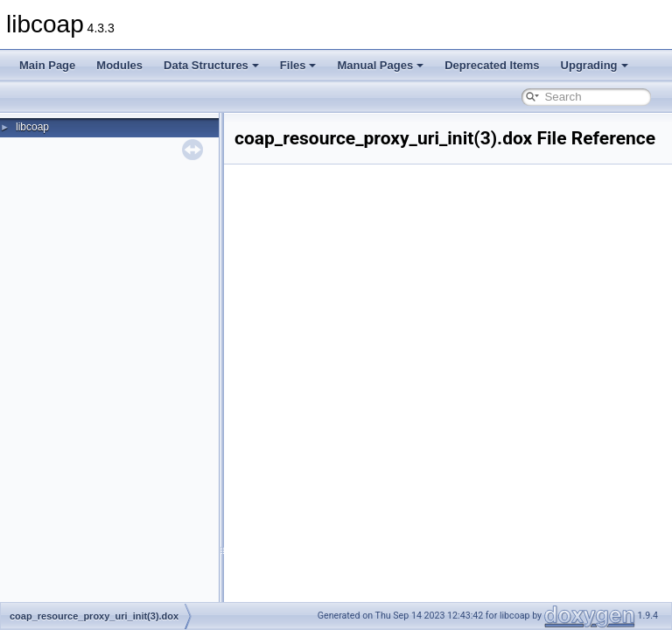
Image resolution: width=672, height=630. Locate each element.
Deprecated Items (492, 65)
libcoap (32, 127)
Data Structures (211, 65)
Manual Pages (380, 65)
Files (298, 65)
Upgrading (595, 65)
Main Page (47, 65)
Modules (119, 65)
